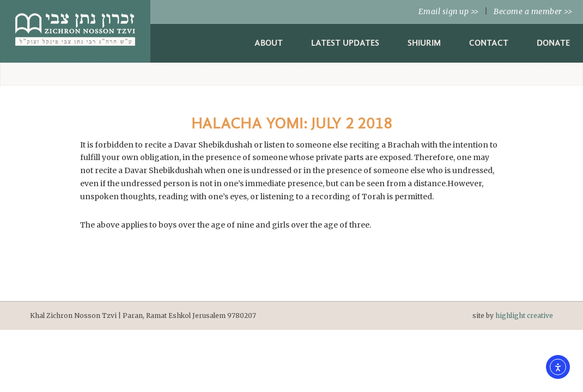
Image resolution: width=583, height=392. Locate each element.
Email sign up (449, 11)
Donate (553, 43)
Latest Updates (345, 43)
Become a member (533, 11)
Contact (489, 43)
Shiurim (424, 43)
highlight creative (524, 316)
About (269, 43)
